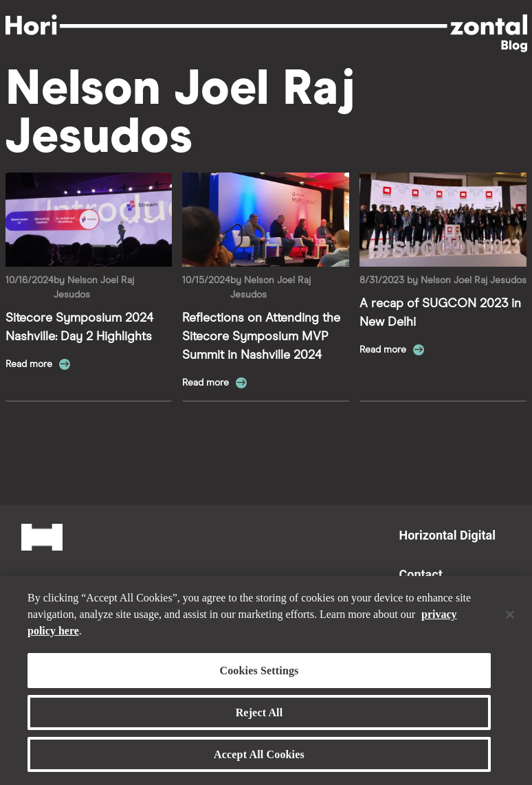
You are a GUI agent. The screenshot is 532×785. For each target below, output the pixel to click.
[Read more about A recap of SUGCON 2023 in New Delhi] (443, 220)
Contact (421, 574)
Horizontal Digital (447, 535)
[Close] (510, 620)
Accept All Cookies (259, 761)
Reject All (259, 718)
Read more (30, 364)
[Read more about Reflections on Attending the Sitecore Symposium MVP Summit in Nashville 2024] (266, 220)
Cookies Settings (259, 676)
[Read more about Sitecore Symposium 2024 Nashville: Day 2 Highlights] (89, 220)
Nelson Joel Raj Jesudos (474, 280)
